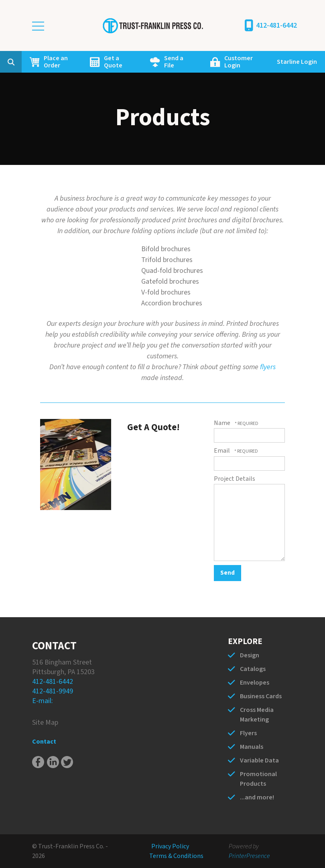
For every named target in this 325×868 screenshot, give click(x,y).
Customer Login (239, 62)
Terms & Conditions (176, 856)
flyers (268, 367)
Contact (44, 742)
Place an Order (56, 62)
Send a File (174, 62)
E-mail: (43, 701)
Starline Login (297, 62)
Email (222, 451)
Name (223, 423)
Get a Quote (113, 62)
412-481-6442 (276, 25)
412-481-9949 (53, 691)
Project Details (235, 479)
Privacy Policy (170, 846)
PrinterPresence (249, 856)
